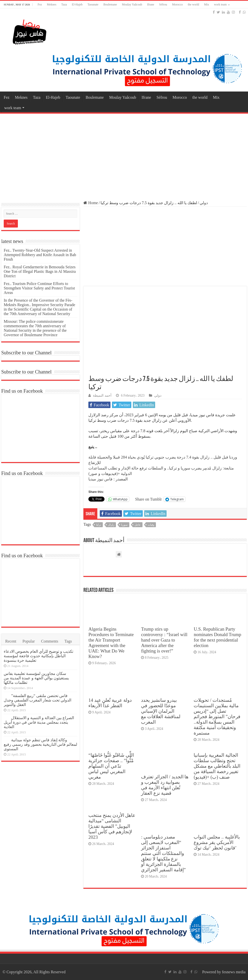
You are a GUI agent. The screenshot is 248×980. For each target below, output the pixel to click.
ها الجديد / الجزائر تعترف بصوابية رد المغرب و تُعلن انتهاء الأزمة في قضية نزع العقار (165, 785)
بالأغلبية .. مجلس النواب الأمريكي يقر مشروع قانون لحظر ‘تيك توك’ (217, 842)
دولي (204, 203)
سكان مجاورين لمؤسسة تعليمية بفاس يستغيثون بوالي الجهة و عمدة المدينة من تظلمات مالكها (36, 678)
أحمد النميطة (102, 396)
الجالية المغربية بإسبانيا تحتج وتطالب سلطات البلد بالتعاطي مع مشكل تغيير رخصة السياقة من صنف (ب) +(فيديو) (217, 766)
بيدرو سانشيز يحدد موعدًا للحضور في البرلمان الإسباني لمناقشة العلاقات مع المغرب (161, 711)
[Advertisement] (124, 155)
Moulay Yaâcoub (132, 4)
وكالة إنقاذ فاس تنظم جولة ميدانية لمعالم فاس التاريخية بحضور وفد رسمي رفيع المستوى (40, 744)
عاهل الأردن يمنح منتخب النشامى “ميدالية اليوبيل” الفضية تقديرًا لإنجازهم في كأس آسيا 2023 (112, 826)
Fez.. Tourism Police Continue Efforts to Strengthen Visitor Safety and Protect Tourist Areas (39, 288)
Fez (40, 4)
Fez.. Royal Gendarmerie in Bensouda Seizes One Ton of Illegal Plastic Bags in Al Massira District (40, 271)
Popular (29, 641)
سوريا (124, 525)
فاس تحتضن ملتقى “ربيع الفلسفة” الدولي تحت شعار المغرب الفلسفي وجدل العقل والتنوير (37, 700)
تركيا (99, 525)
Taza (64, 4)
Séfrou (163, 4)
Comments (50, 641)
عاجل (138, 525)
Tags (68, 641)
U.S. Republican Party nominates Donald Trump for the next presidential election (217, 637)
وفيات (151, 525)
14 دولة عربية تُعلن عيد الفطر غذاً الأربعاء (110, 703)
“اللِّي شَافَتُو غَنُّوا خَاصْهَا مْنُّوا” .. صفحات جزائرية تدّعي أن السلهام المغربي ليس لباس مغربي (111, 766)
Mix (207, 4)
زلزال (111, 525)
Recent (11, 641)
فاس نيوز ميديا (100, 479)
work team (220, 4)
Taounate (93, 4)
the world (193, 4)
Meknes (52, 4)
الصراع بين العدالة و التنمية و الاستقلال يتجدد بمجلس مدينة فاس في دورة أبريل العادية (39, 722)
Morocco (177, 4)
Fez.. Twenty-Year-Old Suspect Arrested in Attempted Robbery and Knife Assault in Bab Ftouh (40, 255)
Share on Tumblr (148, 499)
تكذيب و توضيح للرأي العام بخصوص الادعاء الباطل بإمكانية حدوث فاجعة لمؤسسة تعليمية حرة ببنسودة (38, 656)
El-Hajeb (77, 4)
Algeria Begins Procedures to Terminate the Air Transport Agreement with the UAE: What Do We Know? (111, 643)
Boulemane (110, 4)
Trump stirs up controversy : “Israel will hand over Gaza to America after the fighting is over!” (164, 640)
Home (91, 203)
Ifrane (151, 4)
